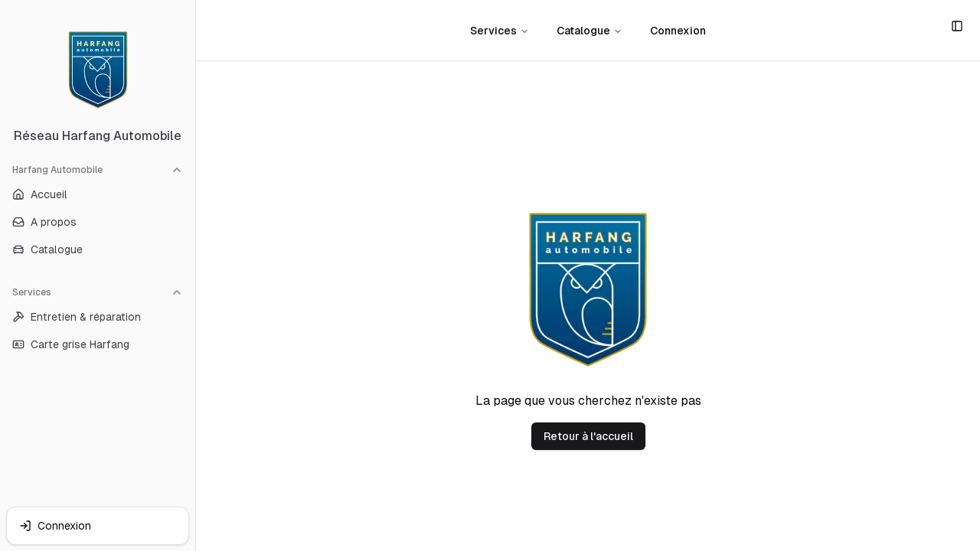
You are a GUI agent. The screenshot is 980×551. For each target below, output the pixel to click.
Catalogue (590, 31)
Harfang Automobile (98, 170)
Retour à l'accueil (588, 436)
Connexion (678, 31)
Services (98, 292)
